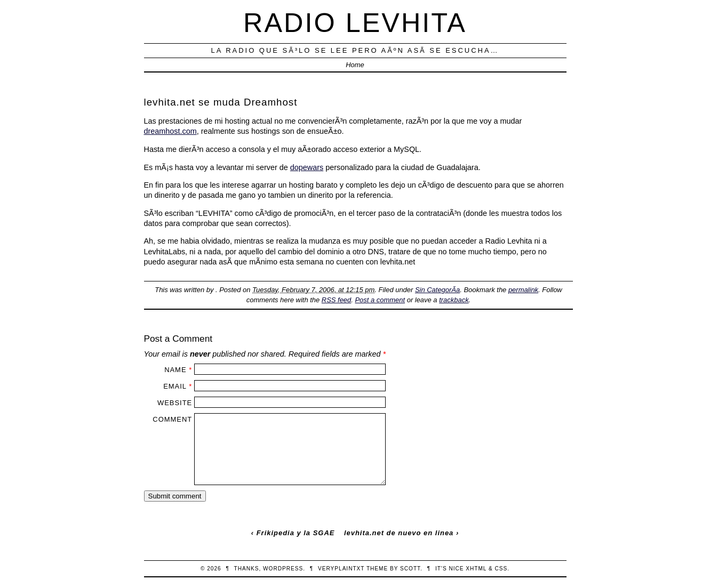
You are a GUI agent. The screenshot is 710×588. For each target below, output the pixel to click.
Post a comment (380, 300)
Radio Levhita (355, 23)
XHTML (476, 569)
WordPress (283, 569)
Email (175, 386)
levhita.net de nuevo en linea (399, 533)
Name (175, 370)
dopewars (307, 167)
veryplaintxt (341, 569)
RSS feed (336, 300)
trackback (454, 300)
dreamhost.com (170, 131)
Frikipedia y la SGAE (296, 533)
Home (355, 65)
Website (175, 403)
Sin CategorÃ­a (437, 290)
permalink (523, 290)
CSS (501, 569)
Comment (172, 419)
